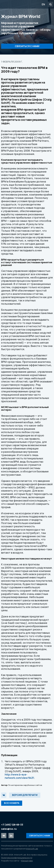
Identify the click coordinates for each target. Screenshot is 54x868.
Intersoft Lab (17, 4)
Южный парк (27, 861)
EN (43, 4)
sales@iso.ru (9, 829)
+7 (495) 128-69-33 (12, 825)
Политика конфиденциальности (17, 858)
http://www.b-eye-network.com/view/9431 (19, 776)
